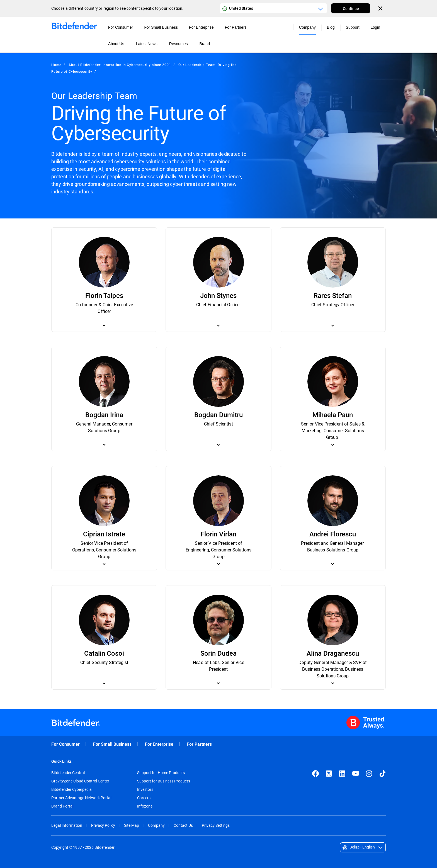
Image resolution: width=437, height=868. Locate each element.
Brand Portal (62, 806)
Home (56, 65)
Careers (144, 798)
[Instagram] (369, 774)
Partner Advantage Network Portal (81, 798)
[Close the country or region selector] (381, 8)
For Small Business (112, 744)
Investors (145, 789)
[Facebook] (315, 774)
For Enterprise (159, 744)
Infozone (145, 806)
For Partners (199, 744)
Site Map (132, 825)
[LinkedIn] (342, 774)
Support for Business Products (164, 781)
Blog (331, 27)
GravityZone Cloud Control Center (80, 781)
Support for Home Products (161, 773)
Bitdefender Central (68, 773)
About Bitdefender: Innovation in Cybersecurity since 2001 (120, 65)
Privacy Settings (216, 825)
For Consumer (65, 744)
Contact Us (183, 825)
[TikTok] (382, 774)
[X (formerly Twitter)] (329, 774)
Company (156, 825)
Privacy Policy (103, 825)
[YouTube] (356, 774)
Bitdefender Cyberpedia (71, 789)
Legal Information (67, 825)
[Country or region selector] (273, 8)
